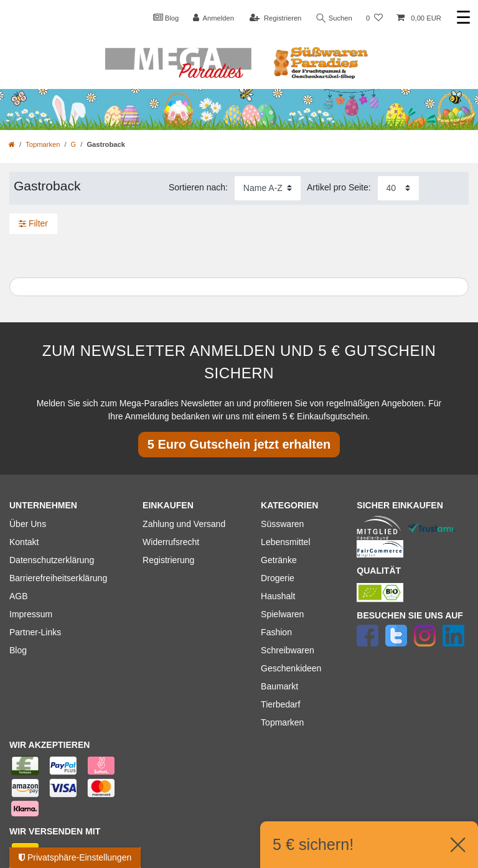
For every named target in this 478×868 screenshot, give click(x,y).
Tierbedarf (280, 704)
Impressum (31, 614)
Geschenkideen (291, 668)
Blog (166, 17)
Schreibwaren (288, 650)
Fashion (276, 632)
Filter (33, 223)
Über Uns (28, 524)
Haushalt (278, 596)
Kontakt (24, 542)
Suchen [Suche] (334, 18)
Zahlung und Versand (184, 524)
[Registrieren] (275, 18)
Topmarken (43, 144)
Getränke (279, 560)
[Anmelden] (213, 18)
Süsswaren (282, 524)
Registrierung (168, 560)
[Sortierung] (268, 188)
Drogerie (278, 578)
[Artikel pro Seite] (398, 188)
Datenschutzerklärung (52, 560)
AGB (19, 596)
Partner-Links (35, 632)
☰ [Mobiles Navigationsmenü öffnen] (463, 18)
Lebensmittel (285, 542)
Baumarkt (279, 686)
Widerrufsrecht (171, 542)
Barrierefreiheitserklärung (58, 578)
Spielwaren (282, 614)
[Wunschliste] (374, 18)
